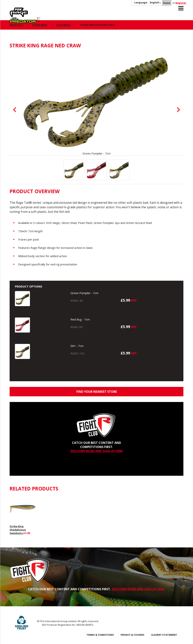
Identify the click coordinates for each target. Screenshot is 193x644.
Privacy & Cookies (132, 635)
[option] (96, 104)
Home (167, 3)
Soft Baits (63, 25)
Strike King (40, 25)
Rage (13, 10)
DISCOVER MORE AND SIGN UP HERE (97, 451)
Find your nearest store (97, 392)
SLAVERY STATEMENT (164, 635)
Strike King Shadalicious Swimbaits (18, 530)
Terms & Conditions (100, 635)
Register (181, 3)
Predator (43, 10)
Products (16, 25)
